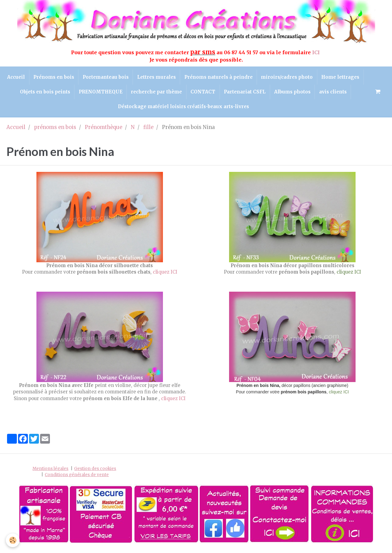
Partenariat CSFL (288, 93)
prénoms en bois (55, 130)
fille (148, 130)
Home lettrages (31, 93)
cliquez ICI (165, 275)
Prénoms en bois (75, 77)
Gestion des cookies (95, 472)
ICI (317, 52)
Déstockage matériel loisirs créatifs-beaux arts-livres (202, 109)
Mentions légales (50, 472)
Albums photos (336, 93)
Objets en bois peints (84, 93)
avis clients (113, 109)
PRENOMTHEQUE (141, 93)
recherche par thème (198, 93)
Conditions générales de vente (77, 477)
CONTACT (245, 93)
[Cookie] (13, 540)
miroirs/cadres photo (313, 77)
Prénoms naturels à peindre (243, 77)
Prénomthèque (104, 130)
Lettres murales (180, 77)
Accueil (37, 77)
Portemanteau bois (128, 77)
